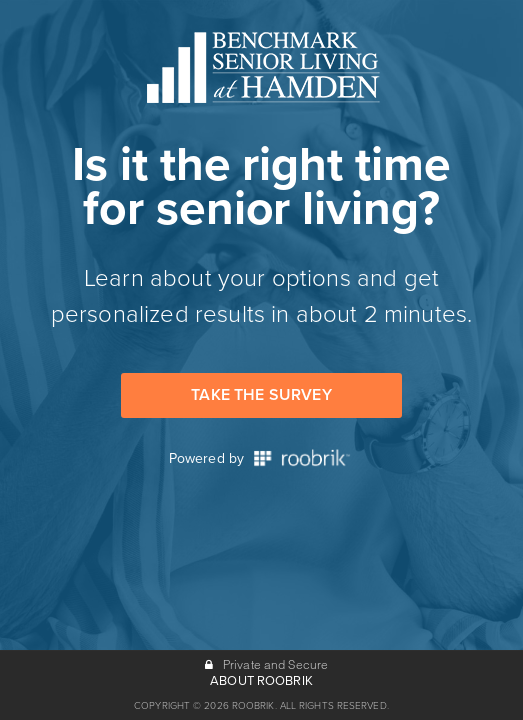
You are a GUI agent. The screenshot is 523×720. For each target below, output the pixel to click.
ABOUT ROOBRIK (261, 681)
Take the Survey (261, 395)
